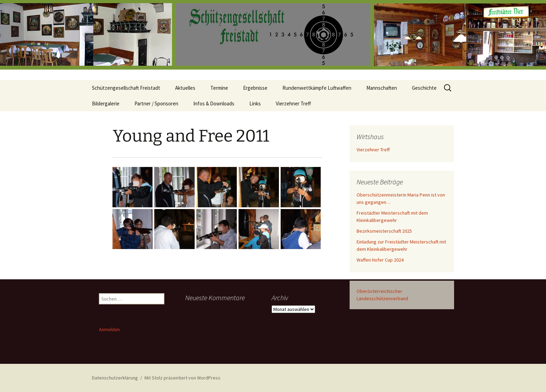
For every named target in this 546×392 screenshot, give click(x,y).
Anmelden (109, 329)
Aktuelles (185, 88)
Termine (219, 88)
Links (255, 103)
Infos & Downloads (214, 103)
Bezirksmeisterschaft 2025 (384, 231)
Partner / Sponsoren (156, 103)
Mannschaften (382, 88)
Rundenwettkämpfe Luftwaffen (317, 88)
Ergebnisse (255, 88)
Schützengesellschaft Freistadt (126, 88)
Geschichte (424, 88)
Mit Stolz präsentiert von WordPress (182, 378)
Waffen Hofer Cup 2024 (380, 260)
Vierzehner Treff (293, 103)
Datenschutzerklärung (115, 378)
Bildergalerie (106, 103)
